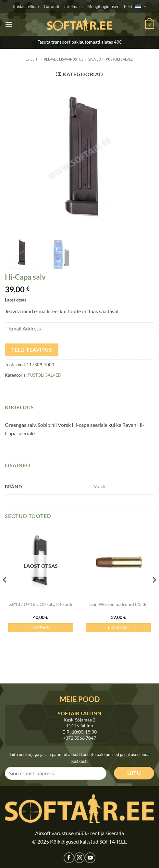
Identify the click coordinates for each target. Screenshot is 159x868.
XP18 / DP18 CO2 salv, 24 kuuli (41, 604)
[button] (9, 24)
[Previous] (5, 593)
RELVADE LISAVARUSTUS (64, 59)
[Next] (154, 593)
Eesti (135, 6)
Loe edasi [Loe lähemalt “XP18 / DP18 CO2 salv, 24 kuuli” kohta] (41, 628)
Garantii (51, 7)
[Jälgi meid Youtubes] (90, 858)
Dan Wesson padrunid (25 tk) (118, 604)
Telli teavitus (32, 350)
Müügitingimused (103, 7)
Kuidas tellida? (26, 7)
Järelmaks (73, 7)
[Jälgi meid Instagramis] (80, 858)
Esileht (32, 59)
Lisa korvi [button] (118, 628)
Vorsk (100, 486)
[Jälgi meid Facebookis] (69, 858)
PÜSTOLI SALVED (120, 59)
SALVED (95, 59)
